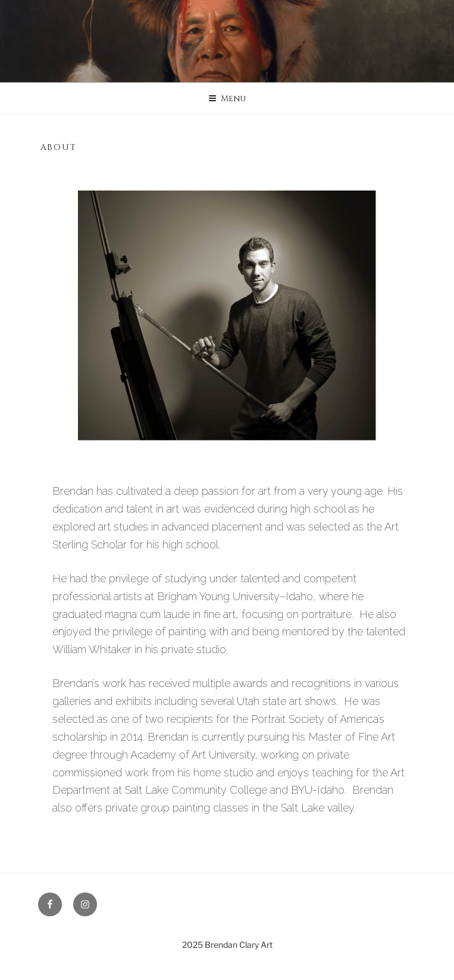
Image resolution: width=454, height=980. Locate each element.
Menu (227, 99)
